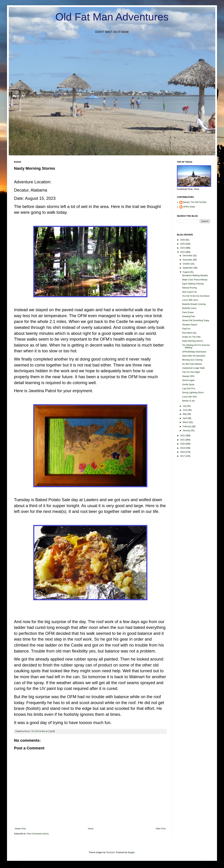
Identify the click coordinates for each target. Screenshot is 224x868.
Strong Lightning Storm (193, 393)
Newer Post (20, 829)
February (187, 426)
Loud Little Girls (189, 397)
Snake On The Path (191, 337)
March (186, 422)
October (187, 264)
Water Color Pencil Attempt (195, 280)
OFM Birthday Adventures (194, 352)
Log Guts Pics (189, 389)
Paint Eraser (188, 312)
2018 (183, 452)
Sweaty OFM (188, 376)
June (185, 410)
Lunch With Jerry (190, 300)
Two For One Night (191, 372)
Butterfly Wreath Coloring (194, 304)
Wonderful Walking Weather (195, 276)
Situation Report (190, 325)
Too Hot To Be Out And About (196, 296)
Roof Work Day (189, 333)
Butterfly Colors (189, 308)
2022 (183, 436)
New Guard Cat (189, 292)
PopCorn (186, 329)
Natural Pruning (189, 288)
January (187, 431)
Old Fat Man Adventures (112, 17)
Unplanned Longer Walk (193, 368)
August (186, 272)
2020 (183, 444)
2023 (183, 252)
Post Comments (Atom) (38, 834)
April (185, 418)
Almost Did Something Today (196, 320)
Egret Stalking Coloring (193, 284)
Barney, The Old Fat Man (195, 202)
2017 (183, 456)
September (188, 268)
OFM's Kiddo (189, 207)
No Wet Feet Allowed (192, 364)
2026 (183, 240)
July (185, 406)
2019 (183, 448)
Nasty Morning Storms (193, 341)
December (188, 256)
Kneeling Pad (188, 316)
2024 (183, 248)
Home (91, 829)
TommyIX (110, 852)
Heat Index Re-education (194, 356)
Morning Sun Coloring (192, 360)
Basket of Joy (188, 401)
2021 (183, 440)
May (185, 414)
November (188, 260)
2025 (183, 244)
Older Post (161, 829)
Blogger (131, 852)
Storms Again (188, 380)
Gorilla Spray (188, 384)
